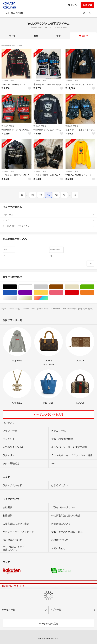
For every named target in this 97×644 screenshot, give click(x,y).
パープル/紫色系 (32, 293)
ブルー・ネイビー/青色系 (17, 293)
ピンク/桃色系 (63, 293)
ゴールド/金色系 (32, 298)
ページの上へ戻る (49, 624)
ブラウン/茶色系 (63, 287)
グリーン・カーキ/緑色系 (94, 287)
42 (56, 195)
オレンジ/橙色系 (94, 293)
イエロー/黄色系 (48, 293)
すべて (12, 36)
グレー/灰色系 (48, 287)
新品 (36, 36)
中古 (59, 36)
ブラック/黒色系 (17, 287)
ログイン (72, 5)
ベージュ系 (79, 287)
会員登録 (87, 5)
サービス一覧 (8, 610)
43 (64, 195)
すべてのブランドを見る (49, 415)
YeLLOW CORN (8, 81)
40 (41, 195)
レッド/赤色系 (79, 293)
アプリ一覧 (56, 610)
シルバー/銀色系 (17, 298)
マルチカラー (48, 298)
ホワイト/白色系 (32, 287)
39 (33, 195)
